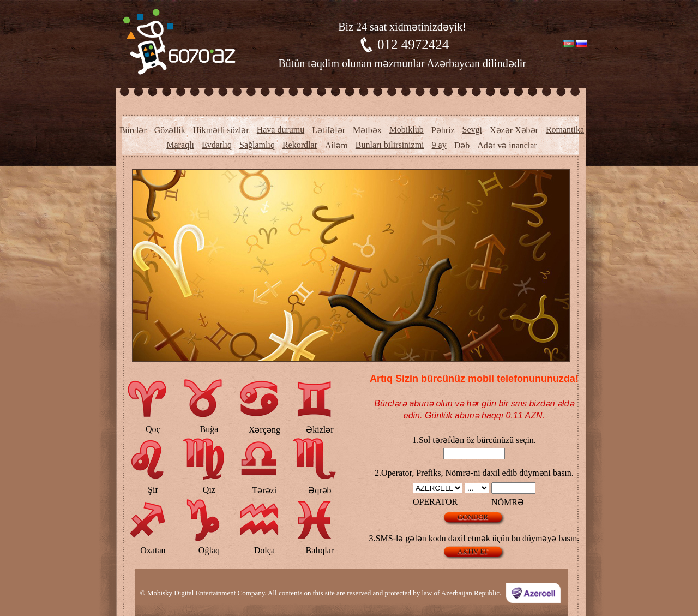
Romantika (565, 130)
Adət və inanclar (507, 145)
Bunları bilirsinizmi (390, 145)
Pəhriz (443, 130)
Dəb (462, 145)
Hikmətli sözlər (221, 130)
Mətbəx (367, 130)
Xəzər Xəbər (514, 130)
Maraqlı (180, 145)
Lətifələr (329, 130)
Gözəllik (170, 130)
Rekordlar (300, 145)
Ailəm (336, 145)
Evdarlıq (217, 145)
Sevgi (472, 130)
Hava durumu (281, 130)
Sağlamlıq (257, 145)
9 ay (439, 145)
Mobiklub (407, 130)
